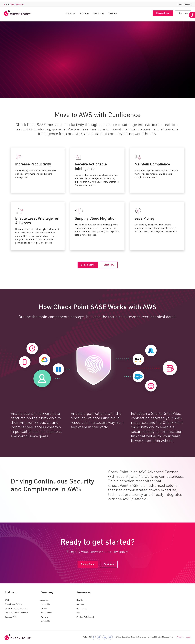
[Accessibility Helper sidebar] (191, 21)
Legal (188, 637)
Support (187, 3)
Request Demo (162, 12)
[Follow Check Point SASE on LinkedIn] (105, 637)
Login (179, 3)
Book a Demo (14, 73)
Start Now (182, 12)
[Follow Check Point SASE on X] (99, 637)
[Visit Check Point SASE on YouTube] (110, 637)
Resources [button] (99, 12)
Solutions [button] (84, 12)
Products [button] (70, 12)
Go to (15, 3)
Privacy (179, 637)
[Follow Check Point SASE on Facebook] (93, 637)
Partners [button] (113, 12)
